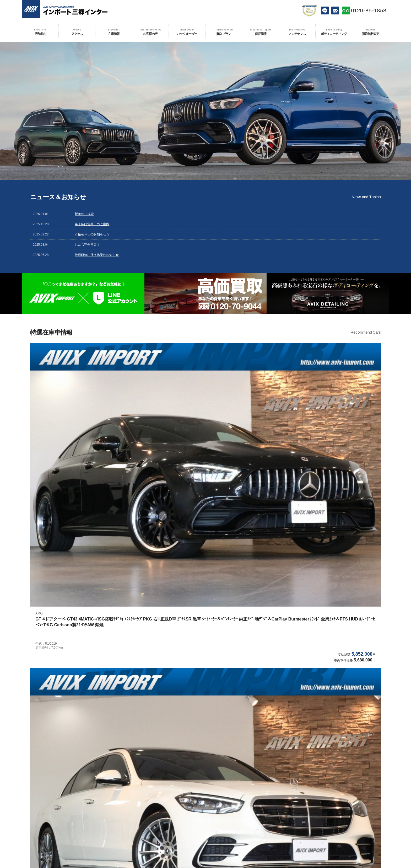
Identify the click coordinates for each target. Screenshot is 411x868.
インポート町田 (279, 795)
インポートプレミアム (279, 806)
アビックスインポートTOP (59, 795)
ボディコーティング (270, 842)
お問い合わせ (335, 10)
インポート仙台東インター (352, 816)
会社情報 (206, 850)
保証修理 (225, 842)
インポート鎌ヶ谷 (206, 816)
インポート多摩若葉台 (59, 806)
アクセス (129, 842)
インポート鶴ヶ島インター (132, 816)
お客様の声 (164, 842)
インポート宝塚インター (279, 827)
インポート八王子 (206, 795)
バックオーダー (185, 842)
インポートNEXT (205, 806)
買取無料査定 (296, 842)
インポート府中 (132, 795)
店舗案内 (112, 842)
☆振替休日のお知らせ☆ (92, 234)
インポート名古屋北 (59, 827)
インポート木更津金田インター (279, 816)
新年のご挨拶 (84, 214)
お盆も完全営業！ (87, 245)
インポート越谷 (352, 806)
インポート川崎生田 (132, 806)
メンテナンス (244, 842)
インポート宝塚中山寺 (206, 827)
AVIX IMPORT (33, 10)
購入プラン (207, 842)
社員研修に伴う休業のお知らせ (97, 255)
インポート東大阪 (132, 827)
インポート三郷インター (59, 816)
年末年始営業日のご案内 (92, 224)
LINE (325, 10)
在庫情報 (146, 842)
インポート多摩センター (352, 795)
